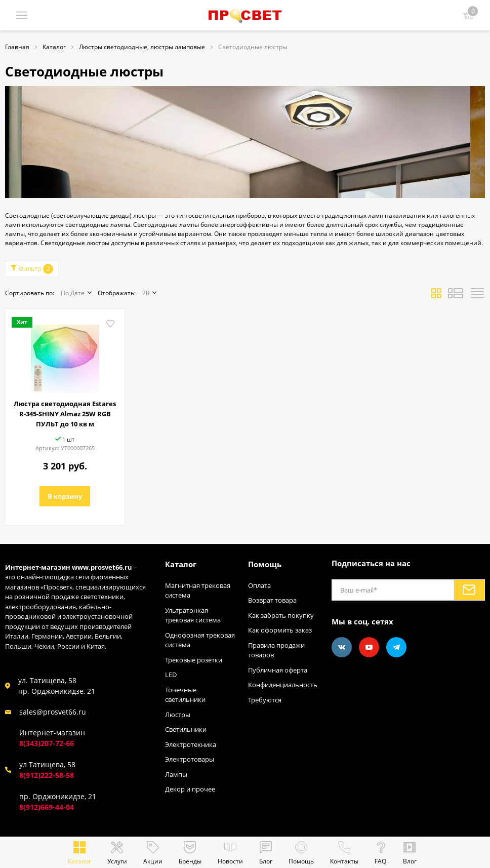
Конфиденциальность (283, 685)
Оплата (259, 585)
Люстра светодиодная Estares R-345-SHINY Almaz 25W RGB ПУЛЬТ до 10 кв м (65, 414)
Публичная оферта (278, 670)
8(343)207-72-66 (47, 743)
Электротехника (191, 744)
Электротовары (190, 759)
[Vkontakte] (342, 647)
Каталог (181, 564)
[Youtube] (369, 647)
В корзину (65, 496)
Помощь (265, 564)
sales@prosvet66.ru (53, 712)
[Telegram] (396, 647)
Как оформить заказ (280, 630)
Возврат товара (272, 600)
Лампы (176, 774)
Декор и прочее (190, 789)
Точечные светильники (185, 695)
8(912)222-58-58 (47, 775)
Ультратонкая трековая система (193, 615)
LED (171, 675)
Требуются (265, 700)
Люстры (178, 715)
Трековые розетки (194, 660)
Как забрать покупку (281, 615)
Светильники (186, 729)
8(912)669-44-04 (47, 807)
